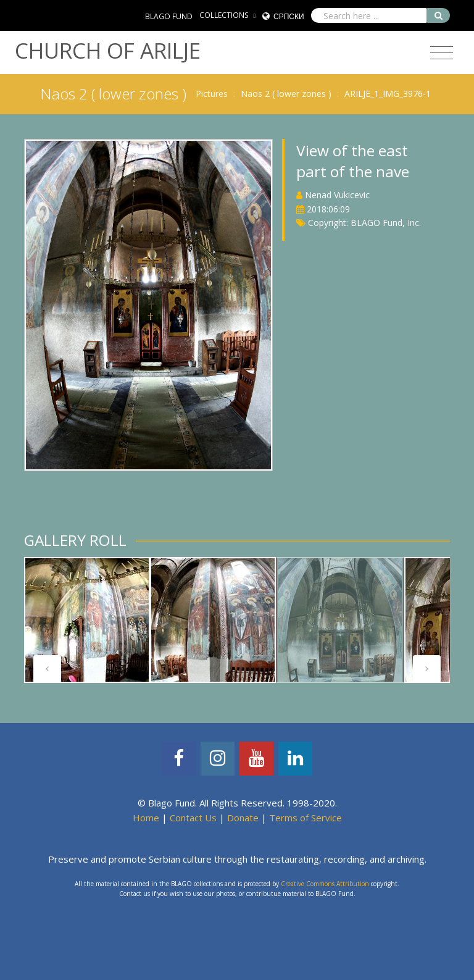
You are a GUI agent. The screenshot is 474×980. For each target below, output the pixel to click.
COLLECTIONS (224, 15)
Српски (289, 16)
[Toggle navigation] (442, 53)
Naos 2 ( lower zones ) (286, 94)
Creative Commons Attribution (325, 884)
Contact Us (193, 818)
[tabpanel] (340, 620)
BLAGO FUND (169, 16)
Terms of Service (306, 818)
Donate (243, 818)
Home (146, 818)
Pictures (212, 94)
